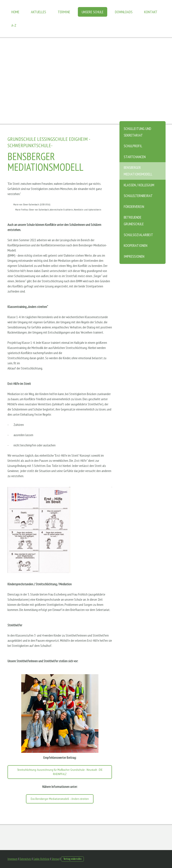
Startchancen (135, 157)
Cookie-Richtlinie (41, 859)
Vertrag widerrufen (72, 859)
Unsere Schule (93, 12)
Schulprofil (133, 146)
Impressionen (134, 256)
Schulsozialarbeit (138, 235)
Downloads (124, 12)
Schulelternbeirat (138, 196)
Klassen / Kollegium (139, 185)
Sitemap (55, 859)
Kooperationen (136, 245)
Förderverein (134, 207)
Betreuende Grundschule (134, 221)
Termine (64, 12)
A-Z (14, 25)
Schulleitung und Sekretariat (137, 132)
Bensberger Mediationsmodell (138, 171)
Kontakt (151, 12)
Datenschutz (25, 859)
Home (15, 12)
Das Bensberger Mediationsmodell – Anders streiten (60, 799)
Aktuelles (38, 12)
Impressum (13, 859)
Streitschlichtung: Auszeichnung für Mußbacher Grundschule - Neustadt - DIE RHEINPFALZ (60, 772)
